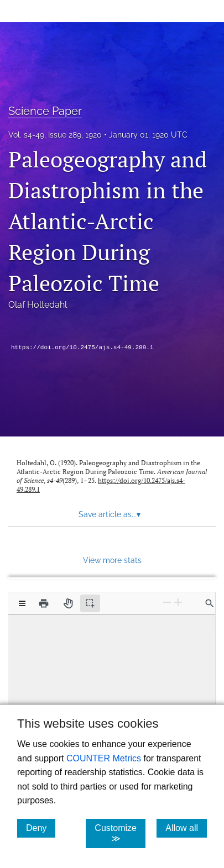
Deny (41, 828)
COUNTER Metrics (104, 758)
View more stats (112, 560)
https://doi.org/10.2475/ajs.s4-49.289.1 (82, 348)
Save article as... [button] (110, 514)
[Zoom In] (178, 603)
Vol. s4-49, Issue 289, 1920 (55, 135)
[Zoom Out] (167, 603)
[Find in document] (210, 603)
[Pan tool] (68, 603)
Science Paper (45, 111)
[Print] (44, 603)
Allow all (186, 828)
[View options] (22, 603)
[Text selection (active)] (90, 603)
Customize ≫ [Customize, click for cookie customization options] (120, 833)
